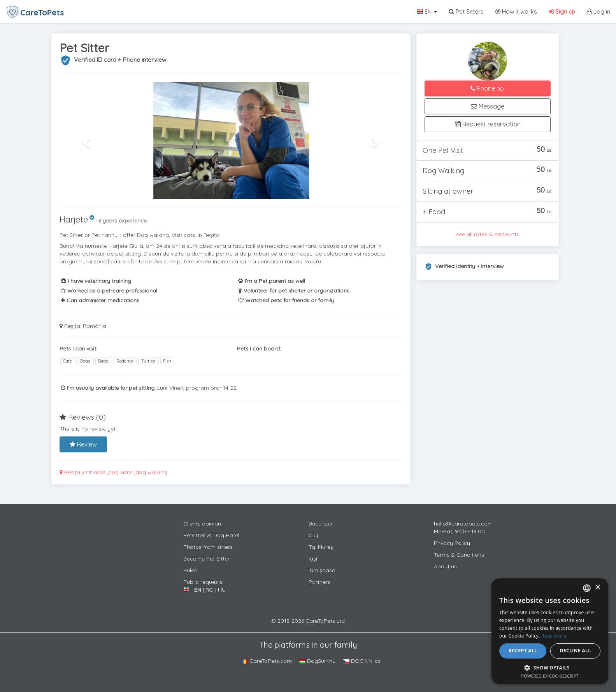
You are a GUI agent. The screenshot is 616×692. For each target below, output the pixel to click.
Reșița (70, 472)
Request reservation (488, 124)
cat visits (94, 472)
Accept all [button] (523, 651)
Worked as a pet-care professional (109, 291)
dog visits (120, 472)
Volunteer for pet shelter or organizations (294, 291)
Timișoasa (322, 570)
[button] (85, 140)
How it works (516, 11)
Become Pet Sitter (206, 559)
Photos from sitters (208, 547)
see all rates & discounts (488, 234)
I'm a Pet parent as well (272, 281)
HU (222, 590)
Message (488, 106)
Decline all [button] (576, 651)
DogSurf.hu (317, 661)
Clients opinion (202, 524)
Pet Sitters (466, 11)
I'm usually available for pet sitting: (108, 388)
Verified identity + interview (469, 266)
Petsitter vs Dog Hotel (211, 535)
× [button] (598, 588)
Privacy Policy (452, 543)
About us (445, 566)
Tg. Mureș (321, 547)
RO (210, 590)
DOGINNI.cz (362, 661)
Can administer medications (100, 300)
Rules (190, 570)
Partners (319, 582)
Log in (598, 11)
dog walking (151, 472)
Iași (313, 559)
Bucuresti (320, 524)
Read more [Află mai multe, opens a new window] (554, 636)
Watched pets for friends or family (286, 300)
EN (427, 11)
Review (83, 444)
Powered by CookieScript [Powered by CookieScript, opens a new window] (550, 676)
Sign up (562, 11)
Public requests (203, 582)
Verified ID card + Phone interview (120, 60)
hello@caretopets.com (463, 524)
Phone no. (488, 88)
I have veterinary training (96, 281)
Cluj (313, 535)
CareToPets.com (267, 661)
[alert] (550, 631)
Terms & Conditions (459, 555)
